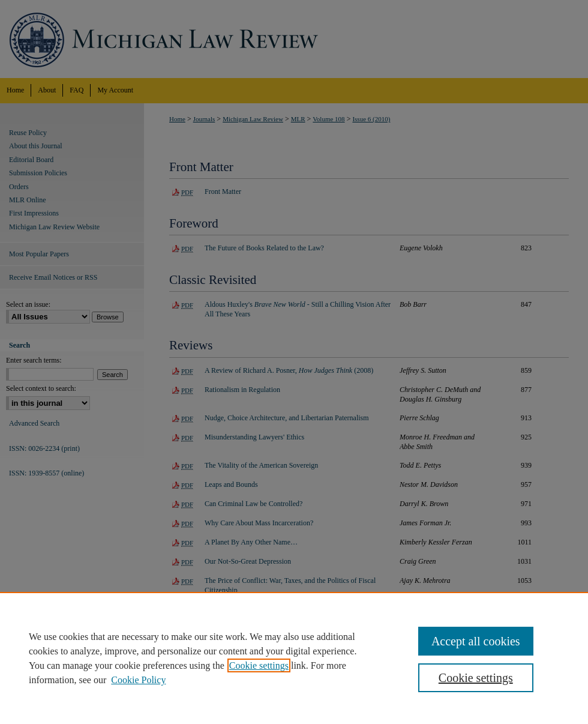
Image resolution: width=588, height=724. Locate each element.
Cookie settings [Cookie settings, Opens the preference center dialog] (476, 678)
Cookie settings (259, 665)
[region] (294, 658)
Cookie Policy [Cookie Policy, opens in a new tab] (138, 680)
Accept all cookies (476, 641)
